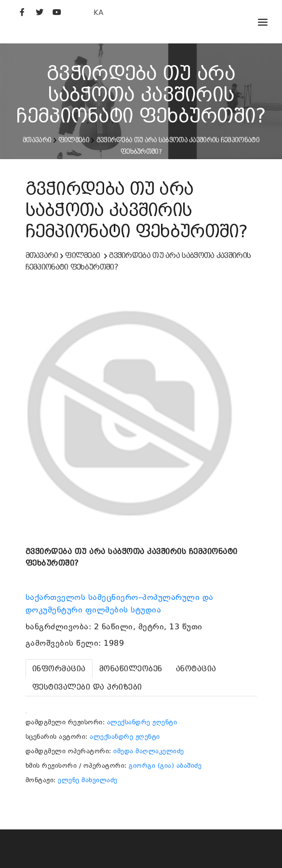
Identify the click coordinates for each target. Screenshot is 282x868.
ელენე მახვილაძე (88, 780)
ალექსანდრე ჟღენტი (142, 722)
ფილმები (74, 140)
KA (99, 12)
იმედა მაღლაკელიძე (149, 751)
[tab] (59, 669)
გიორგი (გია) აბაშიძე (165, 766)
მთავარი (37, 140)
